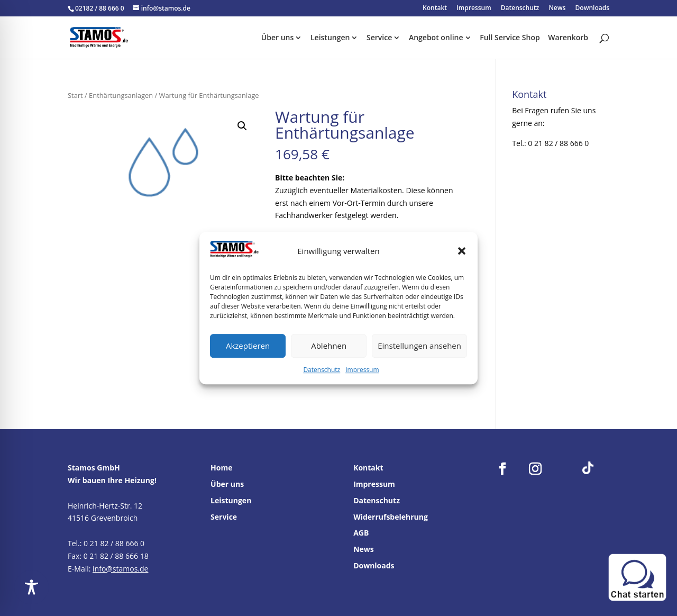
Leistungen (330, 38)
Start (75, 95)
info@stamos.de (120, 569)
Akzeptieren (248, 346)
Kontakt (435, 8)
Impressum (362, 370)
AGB (361, 533)
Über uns (277, 38)
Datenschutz (322, 370)
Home (221, 468)
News (557, 8)
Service (379, 38)
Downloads (592, 8)
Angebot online (436, 38)
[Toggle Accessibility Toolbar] (31, 587)
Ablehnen (329, 346)
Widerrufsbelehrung (391, 517)
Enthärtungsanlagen (121, 95)
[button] (462, 251)
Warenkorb (568, 38)
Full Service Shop (510, 38)
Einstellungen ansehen (419, 346)
